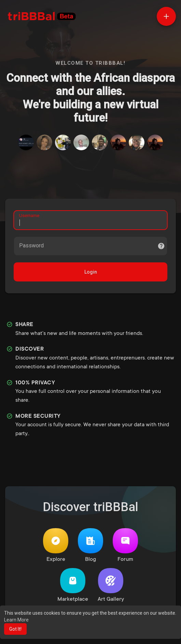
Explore (56, 545)
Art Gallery (111, 585)
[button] (166, 16)
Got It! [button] (15, 629)
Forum (125, 545)
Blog (90, 545)
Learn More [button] (16, 620)
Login (91, 272)
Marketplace (73, 585)
